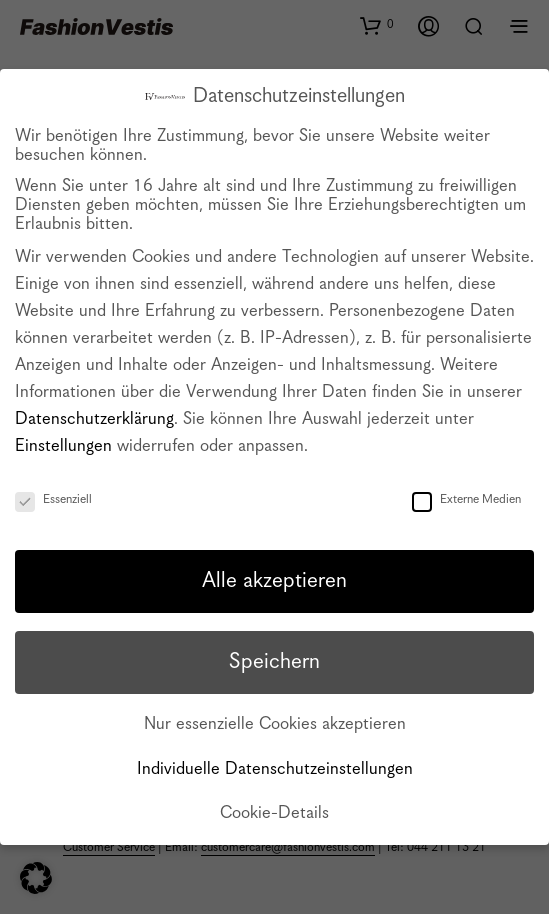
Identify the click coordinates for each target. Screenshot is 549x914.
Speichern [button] (274, 662)
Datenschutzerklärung (94, 419)
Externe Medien (466, 499)
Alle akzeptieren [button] (274, 581)
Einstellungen (63, 446)
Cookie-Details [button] (274, 813)
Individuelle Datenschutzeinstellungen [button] (275, 769)
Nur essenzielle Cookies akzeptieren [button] (275, 724)
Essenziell (53, 499)
